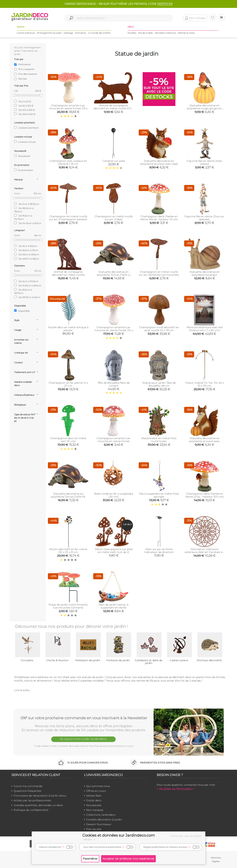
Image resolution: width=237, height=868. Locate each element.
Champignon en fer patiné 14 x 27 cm (68, 384)
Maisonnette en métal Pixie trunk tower (159, 440)
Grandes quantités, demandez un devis (38, 805)
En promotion (24, 170)
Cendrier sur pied (114, 161)
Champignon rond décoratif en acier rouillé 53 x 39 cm (159, 329)
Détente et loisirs (186, 33)
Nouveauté (22, 156)
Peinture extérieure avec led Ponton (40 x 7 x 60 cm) (204, 329)
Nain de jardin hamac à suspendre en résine (114, 606)
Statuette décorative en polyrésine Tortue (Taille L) (114, 273)
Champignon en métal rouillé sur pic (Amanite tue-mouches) (159, 273)
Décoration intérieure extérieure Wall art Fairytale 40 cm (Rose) (204, 552)
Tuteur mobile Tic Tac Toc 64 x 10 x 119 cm (204, 384)
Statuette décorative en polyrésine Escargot (204, 273)
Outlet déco (94, 800)
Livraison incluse (25, 142)
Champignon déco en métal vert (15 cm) (68, 440)
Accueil (18, 47)
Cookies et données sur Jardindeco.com (118, 835)
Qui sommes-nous (98, 786)
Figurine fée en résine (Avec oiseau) (204, 162)
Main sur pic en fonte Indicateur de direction (159, 551)
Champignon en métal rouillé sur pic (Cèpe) (114, 218)
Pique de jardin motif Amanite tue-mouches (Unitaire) (68, 606)
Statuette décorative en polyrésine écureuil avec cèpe (159, 162)
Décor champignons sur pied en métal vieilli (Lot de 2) (114, 551)
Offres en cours (96, 791)
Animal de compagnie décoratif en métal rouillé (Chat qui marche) (114, 108)
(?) (63, 847)
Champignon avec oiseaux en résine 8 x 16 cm (68, 162)
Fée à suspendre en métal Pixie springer (159, 495)
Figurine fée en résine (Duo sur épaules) (204, 218)
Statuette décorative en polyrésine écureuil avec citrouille (204, 441)
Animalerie (81, 33)
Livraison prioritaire (26, 128)
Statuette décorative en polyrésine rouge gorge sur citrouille (204, 108)
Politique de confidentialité (31, 810)
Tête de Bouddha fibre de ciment (114, 384)
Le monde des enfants (99, 33)
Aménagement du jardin (49, 33)
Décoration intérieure (165, 33)
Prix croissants (26, 69)
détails (90, 839)
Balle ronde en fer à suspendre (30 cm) (114, 495)
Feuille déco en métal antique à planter (68, 329)
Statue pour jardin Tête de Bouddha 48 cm (159, 384)
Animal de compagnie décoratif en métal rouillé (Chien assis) (68, 275)
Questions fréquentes (27, 791)
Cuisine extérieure (26, 33)
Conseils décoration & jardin (104, 820)
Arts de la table (145, 33)
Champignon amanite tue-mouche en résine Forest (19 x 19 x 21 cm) (68, 108)
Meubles (132, 33)
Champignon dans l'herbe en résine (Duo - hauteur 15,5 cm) (204, 495)
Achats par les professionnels (32, 800)
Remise (23, 79)
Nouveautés (94, 805)
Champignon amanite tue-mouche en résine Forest (114, 440)
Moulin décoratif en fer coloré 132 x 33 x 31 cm (68, 551)
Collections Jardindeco (101, 815)
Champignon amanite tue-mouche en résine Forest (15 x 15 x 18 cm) (114, 330)
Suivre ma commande (28, 786)
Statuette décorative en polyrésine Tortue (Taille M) (68, 495)
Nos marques (95, 810)
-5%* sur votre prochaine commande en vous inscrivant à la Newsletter (83, 718)
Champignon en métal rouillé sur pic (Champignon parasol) (68, 218)
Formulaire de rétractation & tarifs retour (40, 796)
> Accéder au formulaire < (175, 789)
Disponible (22, 311)
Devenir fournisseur (99, 824)
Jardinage (68, 33)
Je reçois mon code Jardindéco (83, 739)
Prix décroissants (28, 74)
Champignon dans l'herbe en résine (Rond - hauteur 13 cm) (159, 218)
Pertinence (24, 64)
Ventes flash (94, 796)
